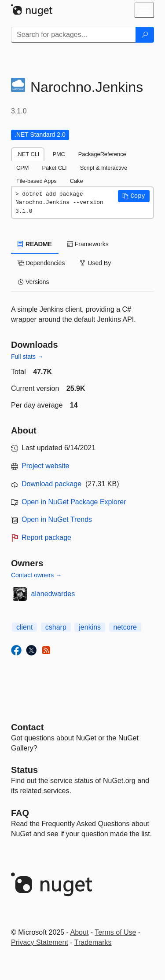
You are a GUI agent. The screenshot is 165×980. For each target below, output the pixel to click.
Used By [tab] (95, 263)
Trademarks (93, 942)
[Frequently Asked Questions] (20, 813)
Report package (46, 537)
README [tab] (35, 244)
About (80, 932)
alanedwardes (53, 594)
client (24, 627)
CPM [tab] (22, 168)
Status (24, 770)
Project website (46, 466)
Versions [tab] (33, 282)
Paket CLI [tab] (54, 168)
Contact (27, 727)
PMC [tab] (59, 154)
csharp (56, 627)
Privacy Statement (40, 942)
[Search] (145, 35)
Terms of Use (115, 932)
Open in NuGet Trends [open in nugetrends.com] (57, 519)
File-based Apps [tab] (37, 181)
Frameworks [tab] (88, 244)
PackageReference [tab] (102, 154)
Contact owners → (36, 575)
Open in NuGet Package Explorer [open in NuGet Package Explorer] (74, 502)
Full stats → (27, 357)
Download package (51, 484)
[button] (134, 196)
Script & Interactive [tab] (104, 168)
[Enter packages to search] (73, 35)
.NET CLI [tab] (28, 154)
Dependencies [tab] (41, 263)
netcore (125, 627)
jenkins (90, 627)
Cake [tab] (77, 181)
